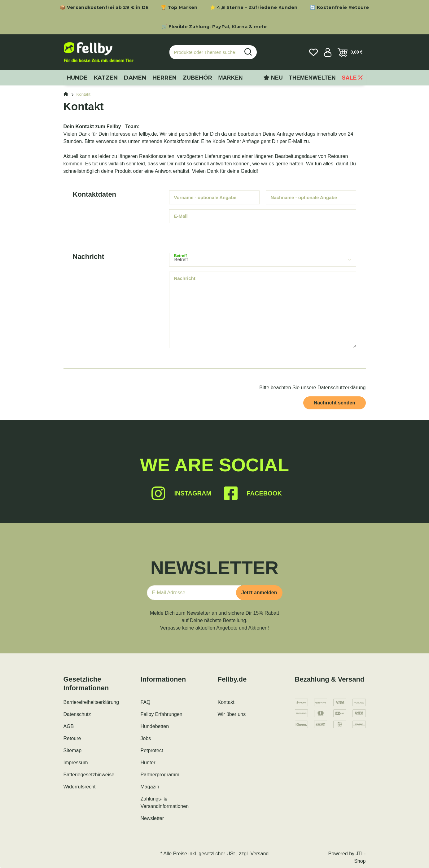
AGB (69, 726)
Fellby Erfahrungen (162, 714)
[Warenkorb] (350, 52)
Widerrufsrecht (80, 787)
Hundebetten (155, 726)
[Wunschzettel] (313, 52)
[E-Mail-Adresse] (194, 593)
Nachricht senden (335, 403)
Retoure (72, 738)
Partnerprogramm (160, 775)
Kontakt (226, 702)
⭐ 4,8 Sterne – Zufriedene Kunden (254, 7)
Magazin (150, 787)
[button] (328, 52)
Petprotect (152, 750)
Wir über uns (232, 714)
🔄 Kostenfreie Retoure (339, 7)
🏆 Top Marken (179, 7)
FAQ (146, 702)
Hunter (148, 763)
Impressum (76, 763)
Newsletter (152, 818)
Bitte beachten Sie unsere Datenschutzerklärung (312, 388)
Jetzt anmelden (259, 593)
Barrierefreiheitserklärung (91, 702)
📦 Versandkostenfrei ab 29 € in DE (104, 7)
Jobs (146, 738)
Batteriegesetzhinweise (89, 775)
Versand (260, 854)
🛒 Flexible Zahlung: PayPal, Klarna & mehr (214, 27)
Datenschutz (77, 714)
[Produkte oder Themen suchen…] (205, 52)
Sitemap (73, 750)
